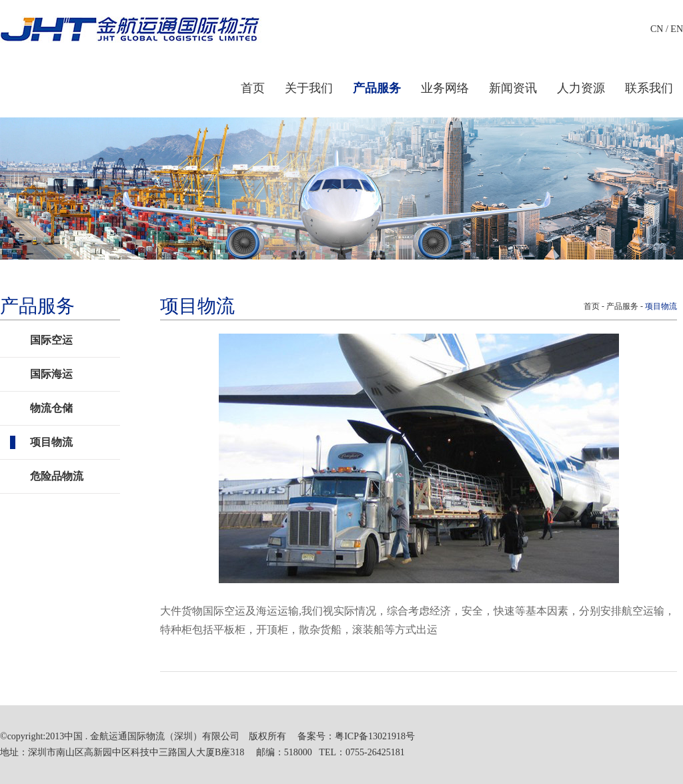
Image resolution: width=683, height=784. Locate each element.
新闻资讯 (513, 88)
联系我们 (649, 88)
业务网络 (445, 88)
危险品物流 (57, 476)
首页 (253, 88)
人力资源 (581, 88)
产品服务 (377, 88)
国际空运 (51, 340)
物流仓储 (51, 408)
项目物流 (51, 442)
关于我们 (309, 88)
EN (677, 29)
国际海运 (51, 374)
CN (657, 29)
